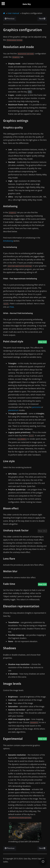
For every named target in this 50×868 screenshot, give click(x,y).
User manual (13, 13)
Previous (10, 19)
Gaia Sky (27, 4)
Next (42, 19)
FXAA (12, 307)
